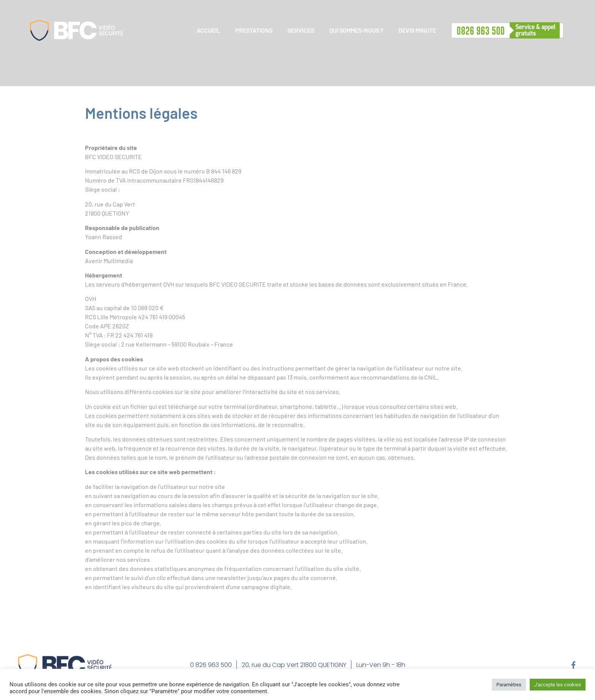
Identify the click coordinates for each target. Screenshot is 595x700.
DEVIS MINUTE (417, 30)
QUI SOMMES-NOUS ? (356, 30)
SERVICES (301, 30)
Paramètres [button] (509, 685)
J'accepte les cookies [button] (558, 685)
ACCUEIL (208, 30)
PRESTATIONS (254, 30)
